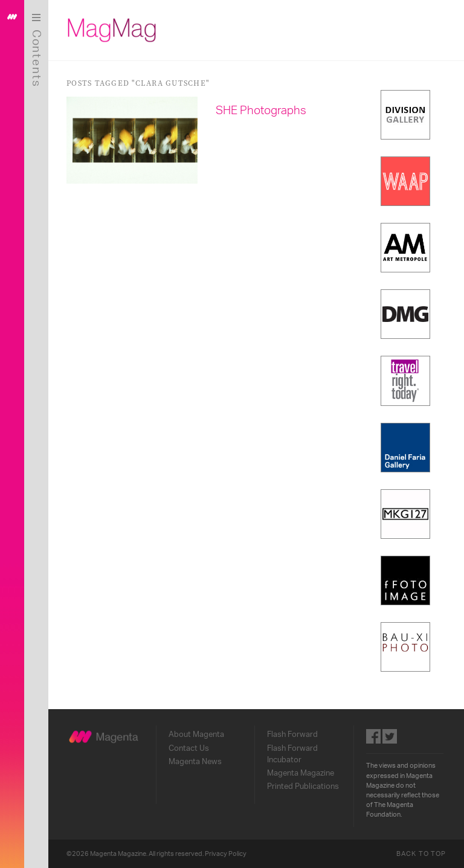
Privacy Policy (226, 854)
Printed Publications (303, 786)
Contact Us (189, 748)
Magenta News (195, 762)
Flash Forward (292, 735)
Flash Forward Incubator (292, 754)
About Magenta (196, 735)
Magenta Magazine (301, 773)
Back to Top (421, 854)
